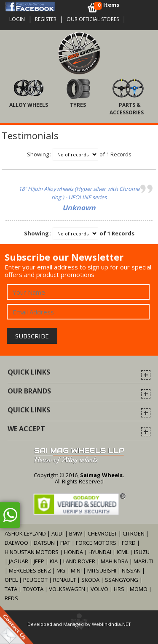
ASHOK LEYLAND (25, 533)
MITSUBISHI (102, 570)
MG (61, 570)
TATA (11, 589)
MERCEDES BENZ (30, 570)
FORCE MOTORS (96, 543)
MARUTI (143, 561)
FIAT (65, 543)
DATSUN (44, 543)
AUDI (58, 533)
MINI (76, 570)
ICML (123, 552)
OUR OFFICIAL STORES (93, 19)
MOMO (139, 589)
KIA (54, 561)
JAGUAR (19, 561)
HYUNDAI (100, 552)
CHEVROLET (102, 533)
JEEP (40, 561)
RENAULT (64, 580)
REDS (11, 598)
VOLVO (99, 589)
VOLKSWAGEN (67, 589)
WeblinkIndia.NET (111, 624)
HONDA (74, 552)
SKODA (90, 580)
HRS (119, 589)
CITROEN (134, 533)
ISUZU (142, 552)
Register (46, 19)
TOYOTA (34, 589)
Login (17, 19)
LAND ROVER (79, 561)
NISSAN (131, 570)
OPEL (11, 580)
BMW (76, 533)
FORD (129, 543)
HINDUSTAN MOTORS (32, 552)
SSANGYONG (122, 580)
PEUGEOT (35, 580)
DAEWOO (16, 543)
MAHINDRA (114, 561)
